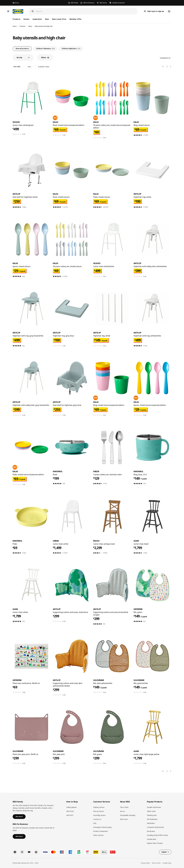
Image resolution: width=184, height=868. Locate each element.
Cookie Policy (167, 863)
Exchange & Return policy (102, 827)
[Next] (171, 67)
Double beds (151, 839)
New (47, 19)
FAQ (95, 823)
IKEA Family (74, 3)
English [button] (164, 852)
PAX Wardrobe (152, 819)
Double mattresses (154, 807)
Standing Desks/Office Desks (157, 835)
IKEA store (124, 819)
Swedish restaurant (118, 3)
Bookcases (151, 831)
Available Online (44, 67)
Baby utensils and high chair (44, 26)
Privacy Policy (145, 863)
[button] (23, 57)
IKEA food (70, 811)
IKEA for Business (89, 3)
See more (19, 817)
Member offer (75, 19)
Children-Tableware (45, 49)
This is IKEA (124, 807)
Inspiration (37, 19)
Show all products (22, 49)
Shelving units (152, 815)
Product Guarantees (101, 831)
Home (15, 26)
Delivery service (99, 807)
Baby (30, 26)
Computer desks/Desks (155, 827)
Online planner (71, 807)
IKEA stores (103, 3)
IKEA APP (70, 815)
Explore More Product (155, 843)
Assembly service (99, 815)
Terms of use (156, 863)
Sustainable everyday (128, 815)
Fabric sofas (151, 811)
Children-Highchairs (71, 49)
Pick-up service (99, 811)
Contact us (97, 819)
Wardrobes (151, 823)
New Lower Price (59, 19)
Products (22, 26)
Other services (98, 835)
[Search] (87, 11)
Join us (123, 811)
